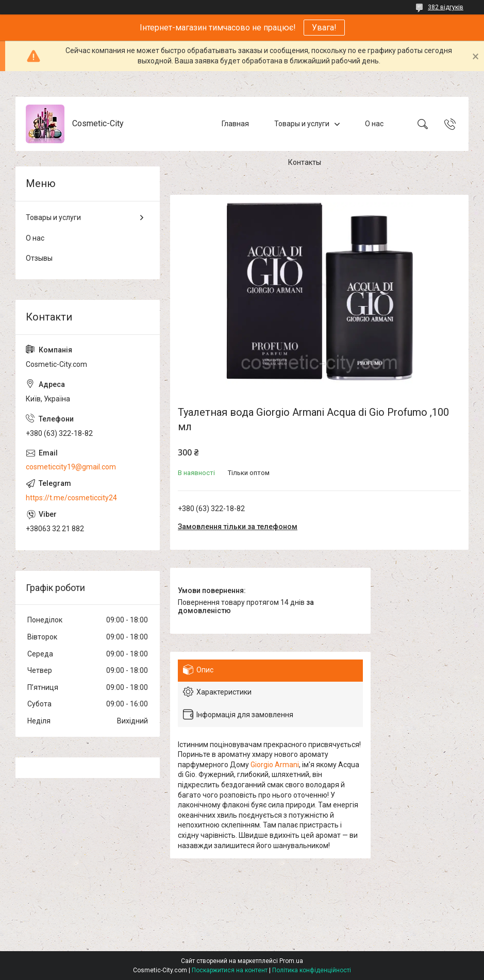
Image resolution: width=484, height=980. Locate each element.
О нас (374, 124)
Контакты (305, 162)
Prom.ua (291, 961)
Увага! (324, 28)
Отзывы (39, 258)
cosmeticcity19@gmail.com (71, 467)
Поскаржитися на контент (230, 970)
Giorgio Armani (275, 765)
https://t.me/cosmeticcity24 (71, 498)
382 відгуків (446, 7)
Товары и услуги (302, 124)
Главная (235, 124)
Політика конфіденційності (312, 970)
